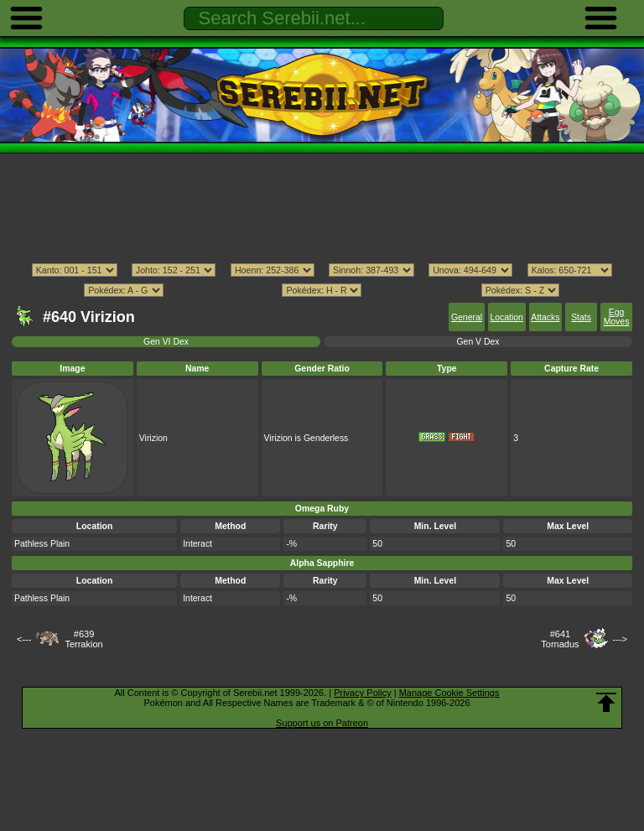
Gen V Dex (478, 342)
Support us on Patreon (322, 723)
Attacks (545, 317)
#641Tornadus (560, 639)
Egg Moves (617, 317)
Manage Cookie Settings (449, 693)
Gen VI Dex (166, 342)
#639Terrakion (83, 639)
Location (506, 317)
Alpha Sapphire (322, 563)
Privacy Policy (362, 693)
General (467, 317)
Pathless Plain (42, 544)
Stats (581, 317)
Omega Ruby (322, 509)
